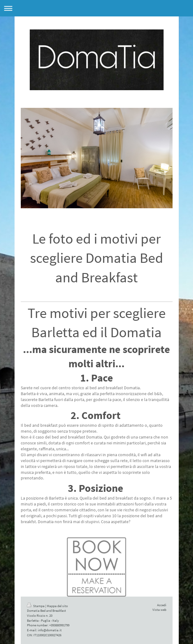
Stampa (36, 606)
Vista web (159, 610)
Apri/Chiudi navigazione (97, 8)
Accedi (162, 605)
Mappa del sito (57, 606)
